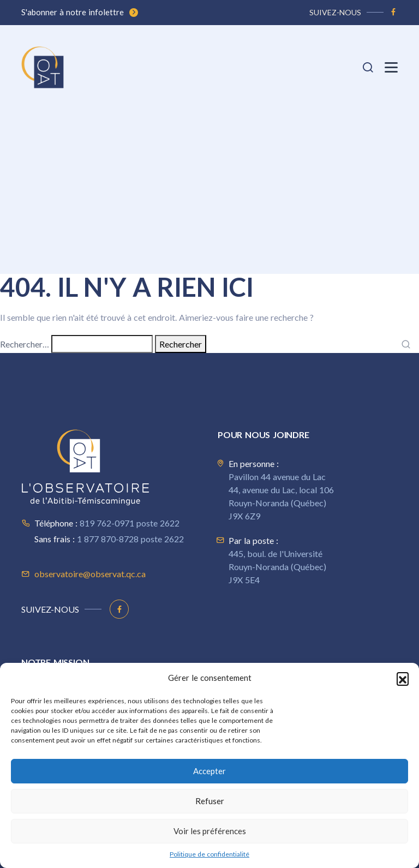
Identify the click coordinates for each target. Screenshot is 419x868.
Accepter (209, 771)
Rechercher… (25, 344)
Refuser (210, 801)
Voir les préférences (210, 831)
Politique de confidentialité (209, 854)
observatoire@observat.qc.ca (90, 574)
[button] (403, 678)
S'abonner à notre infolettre (80, 12)
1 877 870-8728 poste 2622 (130, 539)
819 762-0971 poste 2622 (130, 523)
